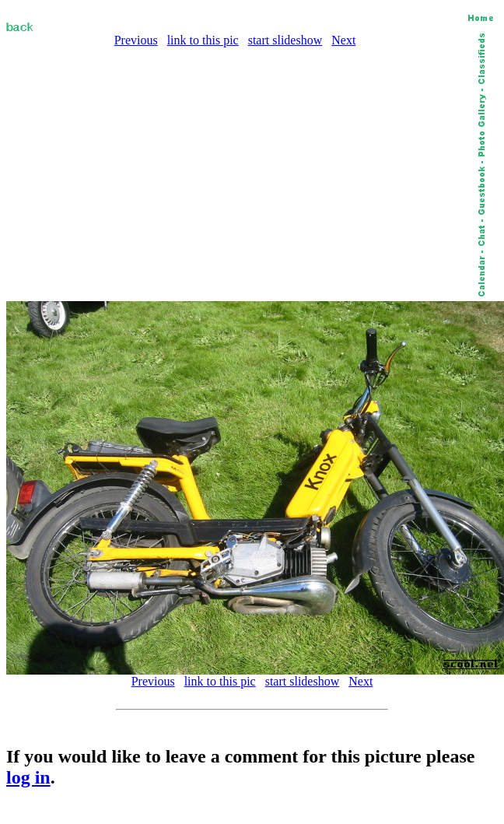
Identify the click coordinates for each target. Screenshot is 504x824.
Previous (136, 40)
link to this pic (203, 40)
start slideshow (285, 40)
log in (28, 777)
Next (343, 40)
